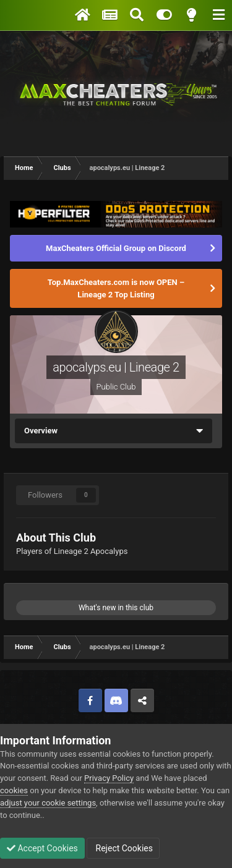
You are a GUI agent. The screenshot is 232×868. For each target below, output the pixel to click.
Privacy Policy (109, 778)
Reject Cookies (123, 848)
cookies (14, 790)
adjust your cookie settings (48, 803)
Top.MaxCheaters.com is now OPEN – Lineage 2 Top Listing (116, 288)
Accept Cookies (42, 848)
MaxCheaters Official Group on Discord (116, 248)
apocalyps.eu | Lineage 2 (116, 367)
